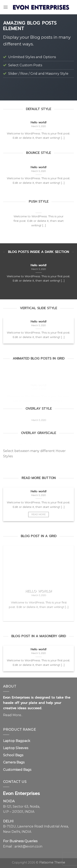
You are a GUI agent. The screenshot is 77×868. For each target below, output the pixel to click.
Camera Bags (14, 762)
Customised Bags (17, 770)
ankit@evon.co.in (28, 846)
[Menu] (6, 7)
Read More (39, 514)
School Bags (13, 755)
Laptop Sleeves (16, 748)
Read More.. (13, 715)
